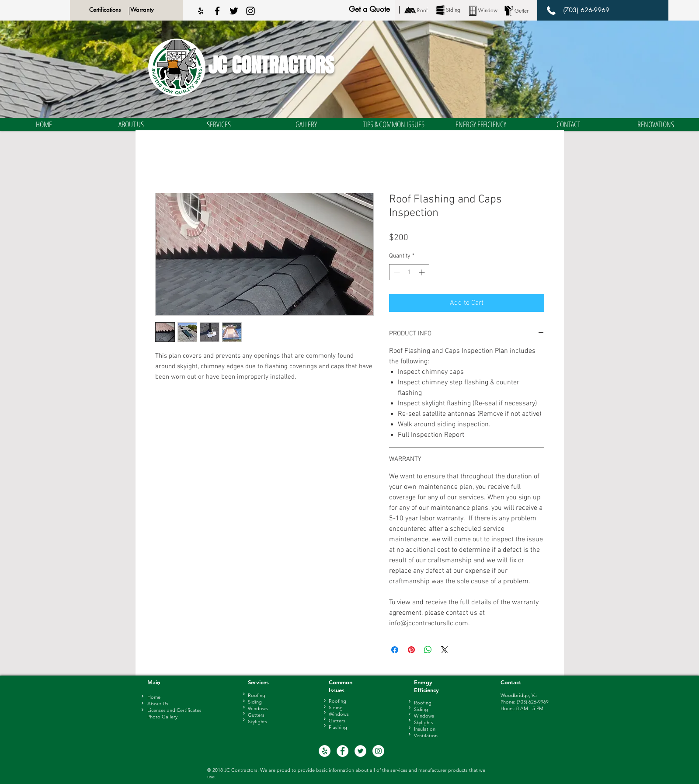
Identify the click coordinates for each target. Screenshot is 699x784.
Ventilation (426, 735)
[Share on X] (445, 650)
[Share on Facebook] (395, 650)
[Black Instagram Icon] (250, 11)
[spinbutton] (409, 272)
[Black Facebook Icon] (217, 11)
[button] (131, 124)
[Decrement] (396, 272)
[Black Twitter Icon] (234, 11)
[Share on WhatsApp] (428, 650)
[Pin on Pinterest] (411, 650)
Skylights (424, 722)
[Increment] (423, 272)
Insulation (425, 729)
